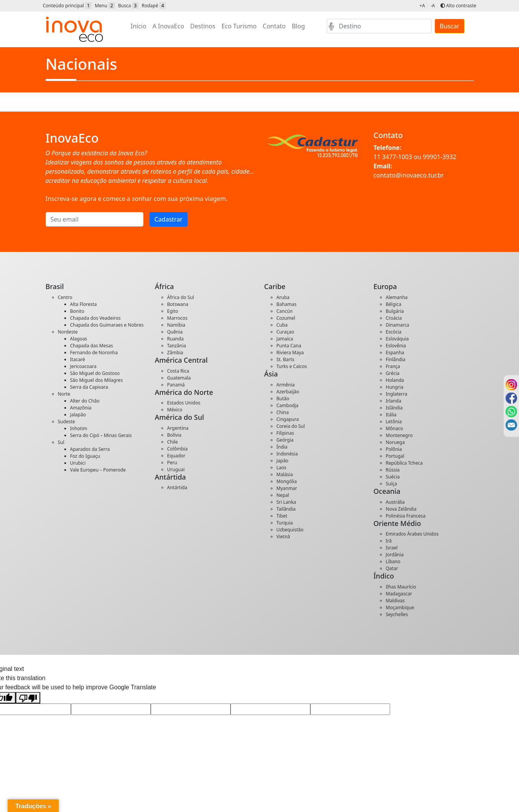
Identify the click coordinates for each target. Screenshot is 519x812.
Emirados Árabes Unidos (412, 534)
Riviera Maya (290, 353)
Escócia (394, 332)
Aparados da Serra (90, 449)
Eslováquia (397, 339)
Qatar (392, 568)
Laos (282, 468)
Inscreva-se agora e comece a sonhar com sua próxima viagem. (137, 199)
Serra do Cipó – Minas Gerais (101, 435)
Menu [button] (105, 6)
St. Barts (286, 359)
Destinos (203, 26)
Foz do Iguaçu (85, 456)
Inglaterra (397, 394)
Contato (274, 26)
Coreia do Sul (291, 426)
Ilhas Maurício (401, 587)
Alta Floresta (84, 304)
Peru (172, 463)
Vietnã (283, 537)
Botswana (178, 304)
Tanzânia (177, 346)
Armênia (286, 385)
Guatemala (179, 378)
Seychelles (397, 614)
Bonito (77, 311)
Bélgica (394, 304)
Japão (283, 461)
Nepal (283, 495)
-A (433, 6)
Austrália (395, 502)
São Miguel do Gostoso (95, 373)
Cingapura (288, 419)
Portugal (395, 456)
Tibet (282, 516)
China (283, 412)
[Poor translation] (28, 698)
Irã (389, 541)
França (393, 366)
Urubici (78, 463)
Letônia (394, 422)
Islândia (394, 408)
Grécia (393, 373)
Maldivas (395, 601)
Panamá (176, 385)
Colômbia (178, 449)
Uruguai (176, 469)
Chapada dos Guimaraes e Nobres (107, 325)
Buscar (449, 26)
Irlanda (394, 401)
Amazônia (81, 408)
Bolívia (174, 435)
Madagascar (399, 594)
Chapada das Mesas (92, 346)
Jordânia (395, 555)
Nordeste (68, 332)
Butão (283, 399)
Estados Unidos (184, 403)
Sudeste (67, 422)
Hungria (395, 387)
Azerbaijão (288, 392)
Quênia (175, 332)
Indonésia (287, 454)
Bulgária (395, 311)
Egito (173, 311)
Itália (391, 415)
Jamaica (285, 339)
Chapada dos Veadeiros (96, 318)
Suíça (392, 484)
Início (139, 26)
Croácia (394, 318)
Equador (176, 456)
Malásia (285, 474)
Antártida (177, 487)
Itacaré (78, 359)
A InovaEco (168, 26)
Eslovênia (396, 346)
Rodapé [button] (154, 6)
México (175, 410)
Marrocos (177, 318)
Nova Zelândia (401, 509)
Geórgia (285, 440)
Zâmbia (175, 353)
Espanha (395, 353)
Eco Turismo (239, 26)
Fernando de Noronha (94, 353)
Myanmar (287, 488)
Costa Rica (178, 371)
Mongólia (287, 481)
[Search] (379, 26)
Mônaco (395, 428)
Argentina (178, 428)
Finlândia (396, 359)
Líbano (393, 561)
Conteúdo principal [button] (67, 6)
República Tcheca (404, 463)
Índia (282, 447)
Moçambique (400, 607)
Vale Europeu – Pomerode (98, 470)
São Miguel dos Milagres (96, 380)
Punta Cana (289, 346)
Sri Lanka (286, 502)
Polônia (394, 449)
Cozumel (286, 318)
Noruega (395, 442)
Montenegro (399, 435)
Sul (61, 442)
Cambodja (288, 405)
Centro (65, 297)
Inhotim (79, 428)
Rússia (393, 470)
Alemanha (397, 297)
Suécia (393, 477)
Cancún (285, 311)
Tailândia (286, 509)
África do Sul (181, 297)
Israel (392, 548)
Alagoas (79, 339)
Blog (298, 26)
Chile (173, 442)
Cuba (282, 325)
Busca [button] (128, 6)
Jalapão (78, 415)
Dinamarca (398, 325)
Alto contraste (458, 6)
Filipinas (285, 433)
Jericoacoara (83, 366)
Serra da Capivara (89, 387)
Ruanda (175, 339)
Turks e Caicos (292, 366)
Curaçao (285, 332)
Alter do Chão (85, 401)
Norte (64, 394)
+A (422, 6)
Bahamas (287, 304)
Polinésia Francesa (406, 516)
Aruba (283, 297)
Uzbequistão (290, 530)
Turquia (285, 523)
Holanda (395, 380)
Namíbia (176, 325)
